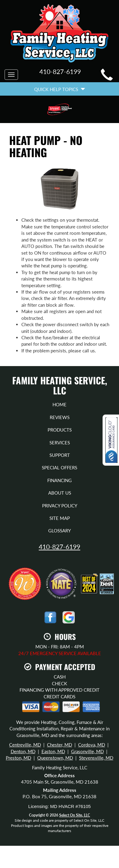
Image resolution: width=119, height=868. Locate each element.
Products (60, 430)
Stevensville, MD (96, 758)
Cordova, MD (92, 745)
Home (60, 404)
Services (60, 443)
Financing (60, 480)
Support (60, 455)
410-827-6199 (60, 547)
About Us (60, 493)
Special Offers (60, 468)
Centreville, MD (25, 745)
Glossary (60, 531)
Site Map (60, 518)
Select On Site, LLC (75, 815)
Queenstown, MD (55, 758)
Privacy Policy (60, 506)
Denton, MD (23, 751)
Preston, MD (18, 758)
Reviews (60, 417)
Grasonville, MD (87, 751)
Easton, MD (53, 751)
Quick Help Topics (60, 89)
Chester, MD (60, 745)
